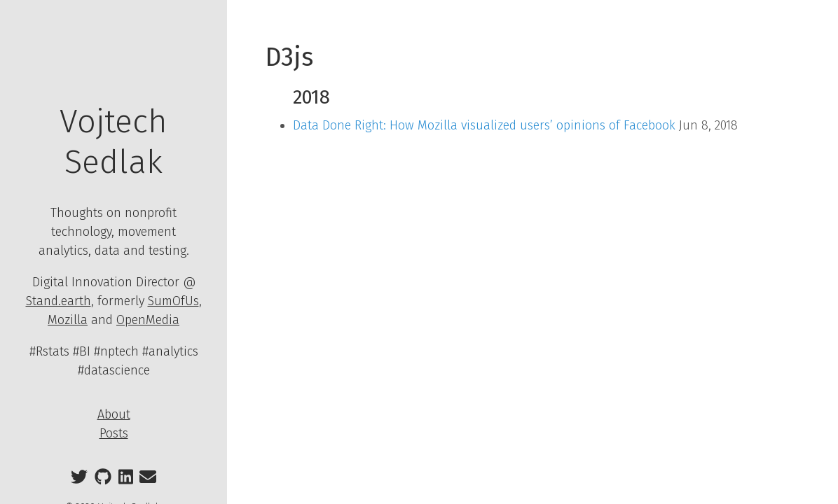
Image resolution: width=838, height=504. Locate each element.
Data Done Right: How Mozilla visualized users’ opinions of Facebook (484, 125)
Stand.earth (59, 301)
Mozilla (68, 320)
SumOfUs (173, 301)
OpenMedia (148, 320)
